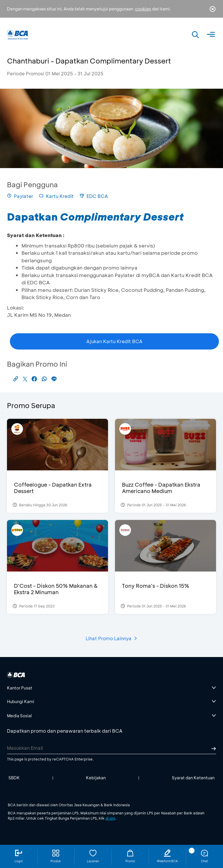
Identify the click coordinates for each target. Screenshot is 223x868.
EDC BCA (94, 196)
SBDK (14, 778)
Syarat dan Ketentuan (193, 778)
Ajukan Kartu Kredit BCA (114, 341)
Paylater (20, 196)
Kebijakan (96, 778)
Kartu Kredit (56, 196)
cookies (143, 9)
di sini (110, 818)
